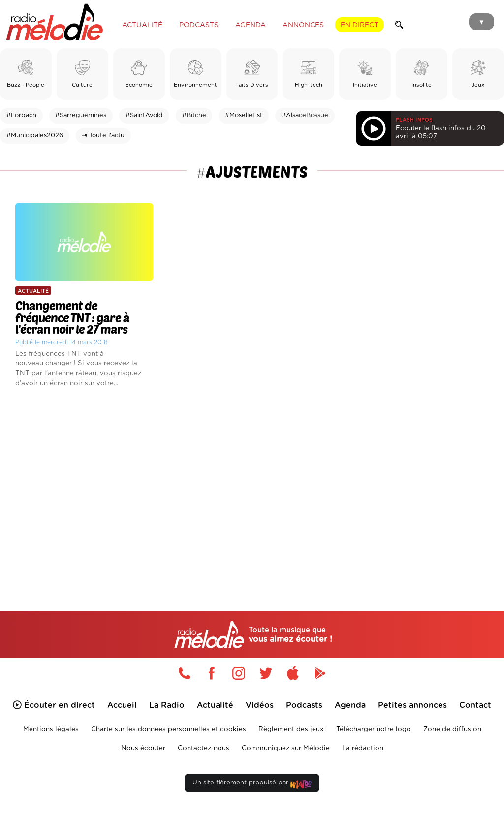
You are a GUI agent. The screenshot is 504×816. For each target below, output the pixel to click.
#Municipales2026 (35, 136)
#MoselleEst (244, 115)
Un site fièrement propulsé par (252, 785)
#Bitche (194, 115)
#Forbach (21, 115)
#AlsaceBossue (305, 115)
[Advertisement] (252, 485)
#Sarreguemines (81, 115)
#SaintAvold (144, 115)
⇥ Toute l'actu (103, 136)
